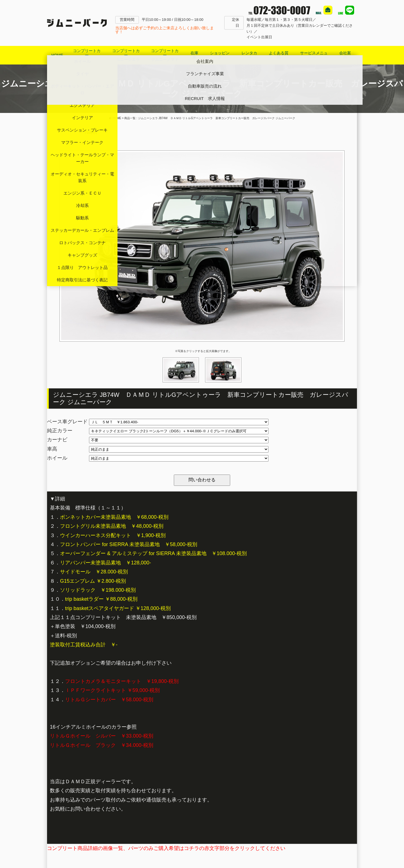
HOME (57, 55)
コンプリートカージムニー (87, 55)
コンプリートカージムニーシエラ (126, 55)
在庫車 (194, 55)
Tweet (90, 132)
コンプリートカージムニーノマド (165, 55)
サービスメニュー (314, 55)
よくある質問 (279, 55)
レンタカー (249, 55)
